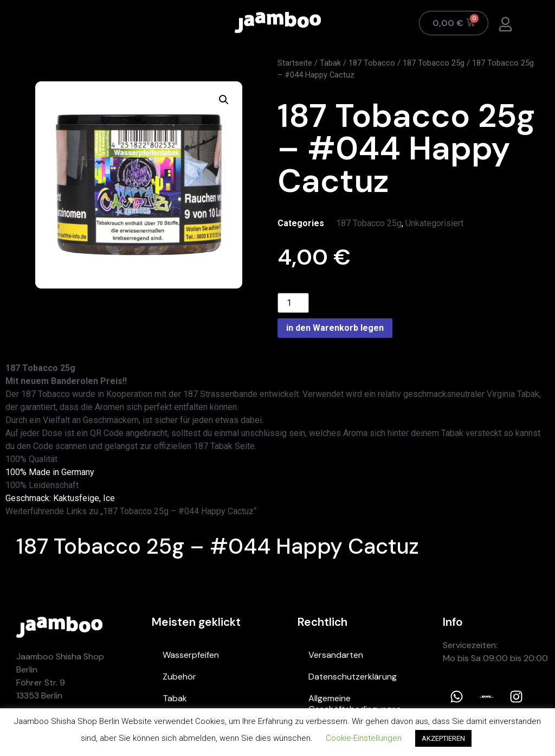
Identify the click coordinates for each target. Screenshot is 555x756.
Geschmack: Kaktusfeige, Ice (60, 498)
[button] (224, 100)
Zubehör (179, 677)
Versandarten (336, 655)
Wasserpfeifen (191, 655)
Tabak (330, 63)
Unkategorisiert (434, 223)
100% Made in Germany (50, 472)
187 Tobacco (372, 63)
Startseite (295, 63)
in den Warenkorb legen (335, 328)
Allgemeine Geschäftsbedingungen (355, 704)
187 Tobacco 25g (434, 63)
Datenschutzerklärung (353, 677)
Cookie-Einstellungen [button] (364, 738)
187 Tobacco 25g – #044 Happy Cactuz (218, 546)
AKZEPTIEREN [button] (443, 738)
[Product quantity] (293, 303)
